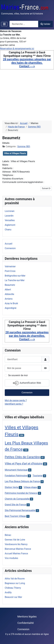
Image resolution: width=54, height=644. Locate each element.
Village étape (30, 487)
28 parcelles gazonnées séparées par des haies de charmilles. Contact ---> (27, 63)
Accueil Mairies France (16, 553)
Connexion (10, 248)
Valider (46, 24)
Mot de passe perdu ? (16, 400)
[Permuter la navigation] (4, 24)
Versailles (10, 220)
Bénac (8, 535)
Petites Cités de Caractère (22, 457)
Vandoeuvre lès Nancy (16, 544)
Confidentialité (26, 623)
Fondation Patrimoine (16, 476)
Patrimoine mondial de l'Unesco (21, 493)
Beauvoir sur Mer (13, 597)
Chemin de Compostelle (17, 499)
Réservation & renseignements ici (17, 49)
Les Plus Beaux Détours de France (22, 481)
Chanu (8, 230)
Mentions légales (27, 617)
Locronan (10, 211)
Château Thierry (13, 588)
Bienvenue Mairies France (18, 549)
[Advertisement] (27, 91)
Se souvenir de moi (18, 375)
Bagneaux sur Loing (15, 583)
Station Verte (11, 487)
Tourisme (38, 476)
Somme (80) (24, 146)
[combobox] (24, 24)
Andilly (8, 592)
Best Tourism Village (15, 516)
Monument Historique (16, 470)
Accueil (8, 244)
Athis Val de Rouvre (15, 579)
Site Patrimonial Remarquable (20, 510)
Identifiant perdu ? (14, 404)
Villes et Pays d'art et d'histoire (24, 464)
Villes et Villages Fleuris (15, 153)
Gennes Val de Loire (15, 540)
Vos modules (11, 558)
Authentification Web (27, 383)
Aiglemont (10, 225)
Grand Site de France (15, 505)
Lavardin (9, 216)
